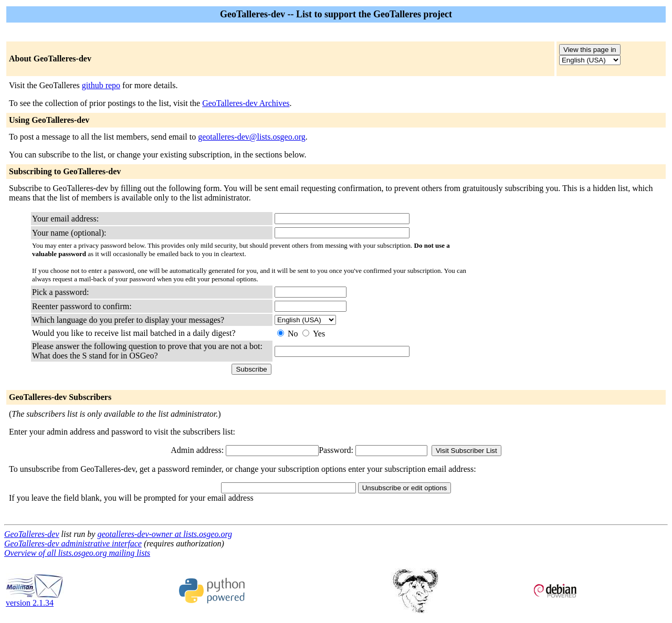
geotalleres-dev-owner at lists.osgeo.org (165, 534)
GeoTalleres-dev (32, 534)
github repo (101, 85)
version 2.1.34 (35, 599)
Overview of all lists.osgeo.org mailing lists (77, 553)
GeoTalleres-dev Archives (246, 103)
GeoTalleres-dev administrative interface (73, 543)
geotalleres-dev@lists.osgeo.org (252, 137)
